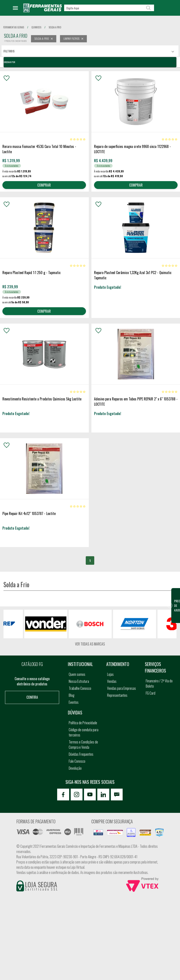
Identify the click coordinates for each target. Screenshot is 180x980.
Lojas (110, 675)
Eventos (74, 702)
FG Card (151, 693)
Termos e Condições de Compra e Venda (83, 745)
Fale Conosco (77, 761)
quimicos (36, 27)
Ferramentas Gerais (14, 27)
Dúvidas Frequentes (81, 754)
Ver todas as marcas (90, 644)
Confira (32, 697)
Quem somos (77, 675)
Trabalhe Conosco (80, 688)
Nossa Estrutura (79, 681)
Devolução (75, 768)
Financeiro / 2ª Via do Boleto (159, 684)
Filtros (9, 51)
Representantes (117, 695)
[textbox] (109, 8)
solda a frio (55, 27)
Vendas (112, 681)
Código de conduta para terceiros (84, 733)
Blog (72, 695)
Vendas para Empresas (122, 688)
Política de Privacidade (83, 723)
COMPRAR (44, 185)
